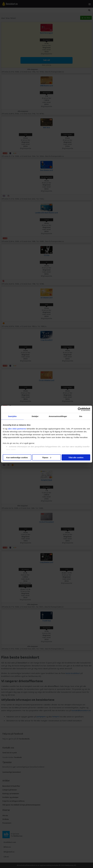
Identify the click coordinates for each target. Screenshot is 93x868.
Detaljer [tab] (35, 416)
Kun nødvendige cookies (17, 457)
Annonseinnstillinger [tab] (58, 416)
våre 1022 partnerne (17, 429)
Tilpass (47, 457)
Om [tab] (81, 416)
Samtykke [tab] (12, 416)
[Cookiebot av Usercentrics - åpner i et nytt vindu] (80, 409)
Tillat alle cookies (76, 457)
